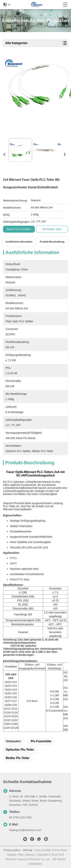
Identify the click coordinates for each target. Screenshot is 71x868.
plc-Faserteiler (41, 741)
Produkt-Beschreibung (52, 242)
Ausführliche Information (19, 242)
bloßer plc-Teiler (18, 758)
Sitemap (28, 850)
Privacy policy (12, 850)
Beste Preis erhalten (19, 229)
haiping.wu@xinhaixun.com (25, 830)
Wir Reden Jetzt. (52, 229)
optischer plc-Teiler (20, 750)
